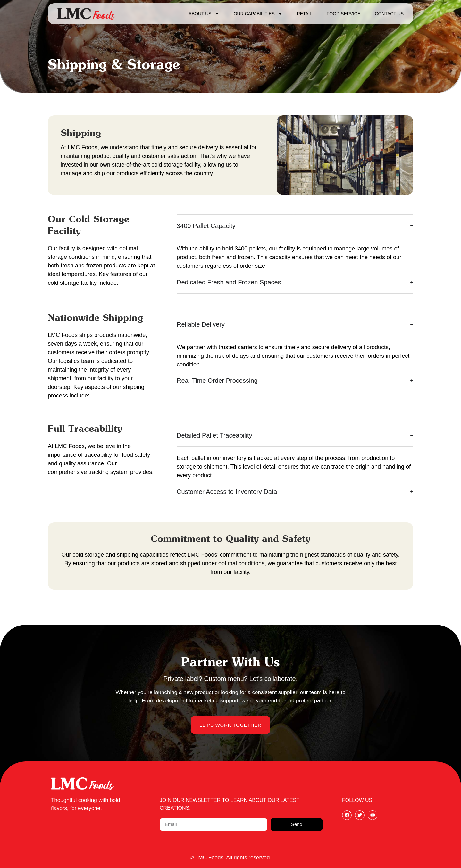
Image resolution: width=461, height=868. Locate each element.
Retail (305, 14)
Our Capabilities (258, 14)
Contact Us (389, 14)
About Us (204, 14)
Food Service (344, 14)
